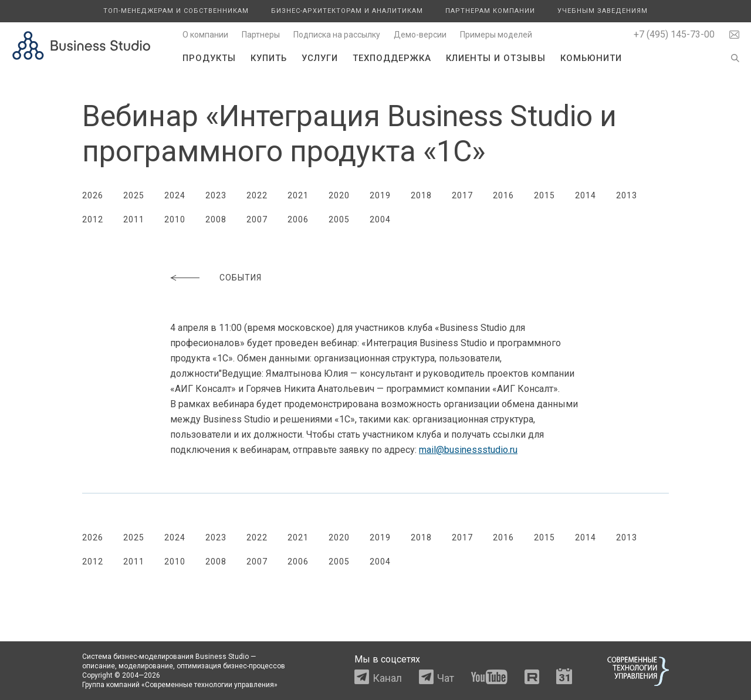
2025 (134, 195)
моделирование (146, 666)
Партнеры (261, 35)
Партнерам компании (490, 11)
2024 (175, 195)
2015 (544, 195)
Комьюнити (591, 58)
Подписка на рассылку (337, 35)
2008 (216, 219)
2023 (216, 195)
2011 (134, 219)
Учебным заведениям (603, 11)
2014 (586, 195)
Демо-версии (420, 35)
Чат (446, 678)
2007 (257, 219)
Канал (387, 678)
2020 (339, 195)
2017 (462, 195)
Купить (269, 58)
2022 (257, 195)
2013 (627, 195)
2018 (421, 195)
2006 (298, 219)
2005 (339, 219)
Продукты (209, 58)
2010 (175, 219)
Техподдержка (392, 58)
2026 (93, 195)
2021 (298, 195)
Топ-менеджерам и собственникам (176, 11)
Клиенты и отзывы (496, 58)
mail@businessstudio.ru (468, 450)
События (241, 278)
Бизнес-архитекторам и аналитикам (347, 11)
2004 (380, 219)
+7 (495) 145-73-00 (674, 34)
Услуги (320, 58)
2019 (380, 195)
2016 (503, 195)
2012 (93, 219)
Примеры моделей (496, 35)
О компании (205, 35)
